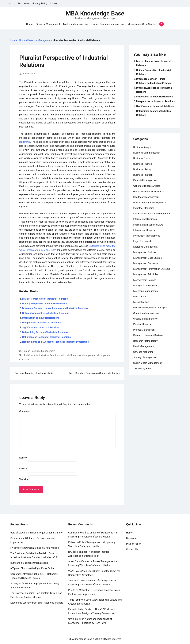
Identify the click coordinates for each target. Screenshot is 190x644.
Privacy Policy (40, 3)
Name (23, 458)
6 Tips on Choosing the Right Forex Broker (33, 568)
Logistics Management (145, 247)
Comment (25, 411)
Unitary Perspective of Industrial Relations (45, 304)
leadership (25, 142)
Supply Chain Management (147, 363)
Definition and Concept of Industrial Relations (46, 337)
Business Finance (143, 164)
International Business (145, 219)
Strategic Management (145, 357)
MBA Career (140, 297)
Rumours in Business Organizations (29, 563)
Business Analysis (143, 147)
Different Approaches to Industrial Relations (46, 313)
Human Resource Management (108, 24)
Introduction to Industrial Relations (41, 318)
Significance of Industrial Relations (41, 328)
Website (24, 479)
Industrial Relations (50, 355)
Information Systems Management (152, 214)
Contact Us (56, 3)
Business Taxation (143, 175)
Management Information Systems (152, 269)
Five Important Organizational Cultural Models (35, 548)
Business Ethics (142, 158)
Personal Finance (142, 324)
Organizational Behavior (146, 319)
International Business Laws (148, 225)
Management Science (145, 280)
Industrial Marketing (144, 208)
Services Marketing (143, 352)
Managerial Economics (145, 286)
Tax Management (142, 369)
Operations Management (146, 313)
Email (23, 469)
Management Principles (146, 274)
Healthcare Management (146, 197)
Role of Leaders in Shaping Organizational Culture (36, 533)
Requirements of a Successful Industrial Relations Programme (56, 342)
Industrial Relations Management (78, 355)
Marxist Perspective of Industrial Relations (45, 299)
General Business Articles (147, 186)
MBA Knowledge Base (95, 13)
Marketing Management (76, 24)
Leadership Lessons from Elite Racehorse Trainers (37, 603)
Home (12, 3)
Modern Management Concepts (150, 308)
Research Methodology (145, 341)
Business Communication (147, 153)
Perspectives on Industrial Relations (41, 323)
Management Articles (145, 252)
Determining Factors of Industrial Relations (45, 332)
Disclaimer (24, 3)
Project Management (144, 330)
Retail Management (144, 346)
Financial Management (48, 24)
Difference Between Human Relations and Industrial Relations (55, 308)
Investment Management (147, 236)
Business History (142, 169)
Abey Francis (29, 74)
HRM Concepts (30, 355)
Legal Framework (142, 241)
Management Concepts (146, 263)
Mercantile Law (141, 302)
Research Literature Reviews (148, 335)
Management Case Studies (142, 24)
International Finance (144, 230)
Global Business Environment (149, 192)
